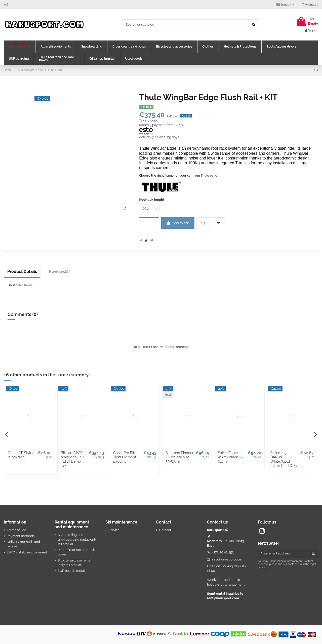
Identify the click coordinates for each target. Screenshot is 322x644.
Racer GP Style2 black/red (21, 455)
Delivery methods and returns (23, 544)
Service (114, 530)
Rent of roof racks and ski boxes (76, 552)
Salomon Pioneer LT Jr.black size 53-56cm (179, 457)
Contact (165, 530)
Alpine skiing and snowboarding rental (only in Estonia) (77, 539)
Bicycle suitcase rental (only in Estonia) (74, 563)
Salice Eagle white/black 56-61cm (231, 457)
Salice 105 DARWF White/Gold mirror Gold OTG (284, 459)
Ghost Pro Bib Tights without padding (125, 457)
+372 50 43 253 (223, 552)
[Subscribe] (313, 553)
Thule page (209, 175)
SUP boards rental (71, 571)
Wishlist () (309, 5)
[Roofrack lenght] (149, 208)
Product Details (22, 272)
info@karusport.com (227, 559)
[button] (19, 47)
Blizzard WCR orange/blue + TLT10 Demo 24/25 (72, 459)
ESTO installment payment (27, 552)
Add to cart (178, 223)
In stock (15, 285)
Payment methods (21, 536)
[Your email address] (283, 553)
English (286, 5)
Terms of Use (17, 530)
